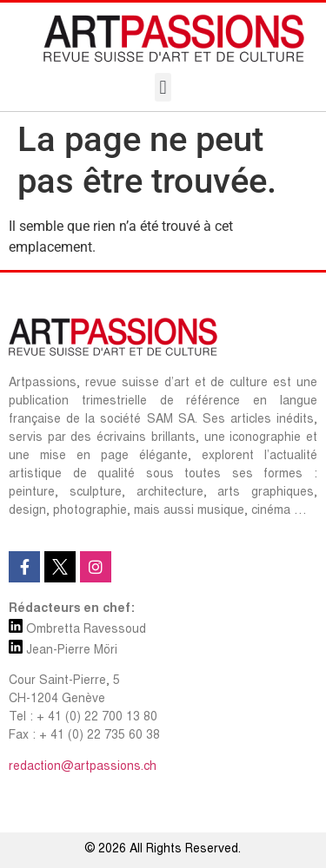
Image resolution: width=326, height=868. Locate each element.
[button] (163, 87)
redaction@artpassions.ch (83, 767)
